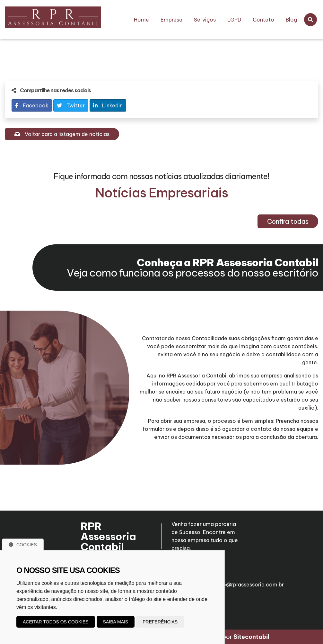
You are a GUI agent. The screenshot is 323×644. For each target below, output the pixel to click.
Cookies (23, 545)
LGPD (234, 20)
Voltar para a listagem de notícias (62, 134)
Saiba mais (116, 622)
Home (141, 20)
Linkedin (108, 105)
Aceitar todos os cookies (56, 622)
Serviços (205, 20)
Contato (263, 20)
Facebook (32, 105)
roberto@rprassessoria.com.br (245, 582)
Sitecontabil (251, 637)
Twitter (71, 105)
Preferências (160, 622)
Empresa (171, 20)
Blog (291, 20)
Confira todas (288, 221)
